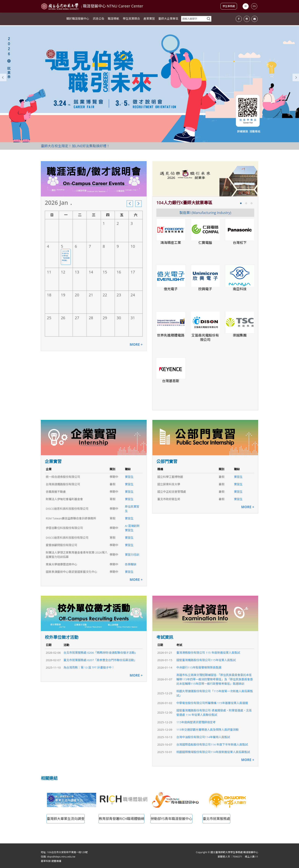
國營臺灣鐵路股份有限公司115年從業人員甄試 (206, 660)
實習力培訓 (132, 555)
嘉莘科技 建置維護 (51, 861)
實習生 (129, 477)
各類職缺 (131, 564)
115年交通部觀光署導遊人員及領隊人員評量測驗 (207, 730)
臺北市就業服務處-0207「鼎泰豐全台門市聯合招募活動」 (100, 660)
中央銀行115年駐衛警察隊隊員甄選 (199, 667)
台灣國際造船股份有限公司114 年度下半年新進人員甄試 (212, 744)
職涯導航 (113, 19)
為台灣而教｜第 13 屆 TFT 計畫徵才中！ (89, 667)
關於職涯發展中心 (78, 19)
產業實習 (149, 19)
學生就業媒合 (131, 19)
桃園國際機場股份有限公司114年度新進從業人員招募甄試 (213, 752)
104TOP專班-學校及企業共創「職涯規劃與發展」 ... (66, 257)
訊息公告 (99, 19)
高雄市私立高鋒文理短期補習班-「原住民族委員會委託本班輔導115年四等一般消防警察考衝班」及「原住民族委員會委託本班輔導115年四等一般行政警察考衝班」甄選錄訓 (215, 679)
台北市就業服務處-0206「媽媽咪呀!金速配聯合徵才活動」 (100, 653)
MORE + (136, 344)
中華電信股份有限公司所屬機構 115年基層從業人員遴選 (212, 703)
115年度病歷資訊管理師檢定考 (196, 722)
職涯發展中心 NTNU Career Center (113, 6)
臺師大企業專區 (168, 19)
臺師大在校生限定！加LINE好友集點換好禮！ (75, 146)
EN (254, 6)
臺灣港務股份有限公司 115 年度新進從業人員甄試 (208, 653)
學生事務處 (229, 6)
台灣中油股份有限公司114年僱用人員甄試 (203, 737)
